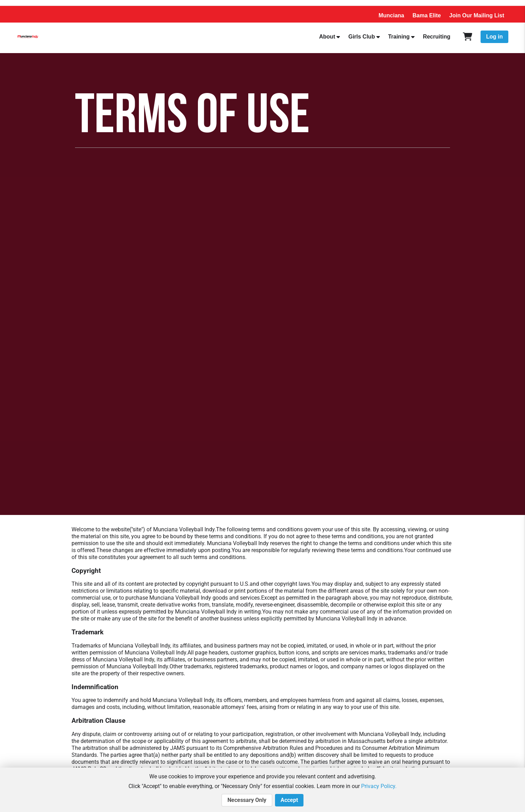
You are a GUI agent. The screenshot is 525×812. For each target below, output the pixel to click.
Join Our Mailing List (477, 15)
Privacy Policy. (379, 786)
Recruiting (437, 37)
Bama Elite (427, 15)
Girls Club (361, 37)
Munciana (391, 15)
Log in (494, 37)
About (327, 37)
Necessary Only (247, 800)
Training (399, 37)
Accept (289, 800)
